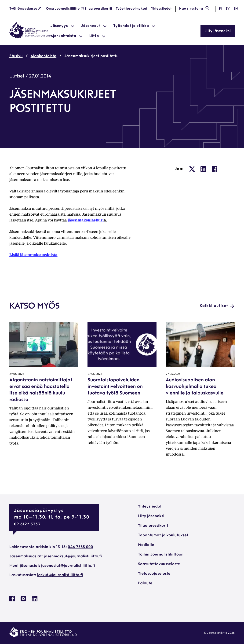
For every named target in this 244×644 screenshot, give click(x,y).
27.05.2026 (95, 374)
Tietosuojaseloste (154, 574)
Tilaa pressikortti (98, 9)
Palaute (145, 583)
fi (220, 9)
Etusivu (16, 56)
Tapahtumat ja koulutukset (163, 535)
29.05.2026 (17, 374)
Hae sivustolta (194, 9)
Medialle (146, 545)
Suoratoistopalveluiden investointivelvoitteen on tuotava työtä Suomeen (115, 387)
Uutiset (17, 76)
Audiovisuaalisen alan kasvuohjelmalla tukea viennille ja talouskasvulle (195, 387)
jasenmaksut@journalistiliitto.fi (73, 556)
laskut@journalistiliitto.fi (60, 575)
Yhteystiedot (161, 9)
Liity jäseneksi (218, 31)
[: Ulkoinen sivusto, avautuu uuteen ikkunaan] (192, 169)
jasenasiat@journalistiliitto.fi (68, 566)
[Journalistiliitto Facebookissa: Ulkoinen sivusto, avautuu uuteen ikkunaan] (12, 600)
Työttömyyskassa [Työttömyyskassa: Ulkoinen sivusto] (26, 9)
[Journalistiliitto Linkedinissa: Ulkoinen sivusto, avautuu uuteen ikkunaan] (35, 600)
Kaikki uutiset (217, 306)
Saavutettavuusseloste (159, 564)
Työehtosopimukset (132, 9)
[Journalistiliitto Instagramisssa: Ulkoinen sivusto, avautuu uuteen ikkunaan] (23, 600)
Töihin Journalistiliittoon (161, 555)
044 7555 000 (80, 547)
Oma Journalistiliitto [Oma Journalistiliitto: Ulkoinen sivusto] (65, 9)
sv (228, 9)
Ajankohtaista (44, 56)
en (236, 9)
